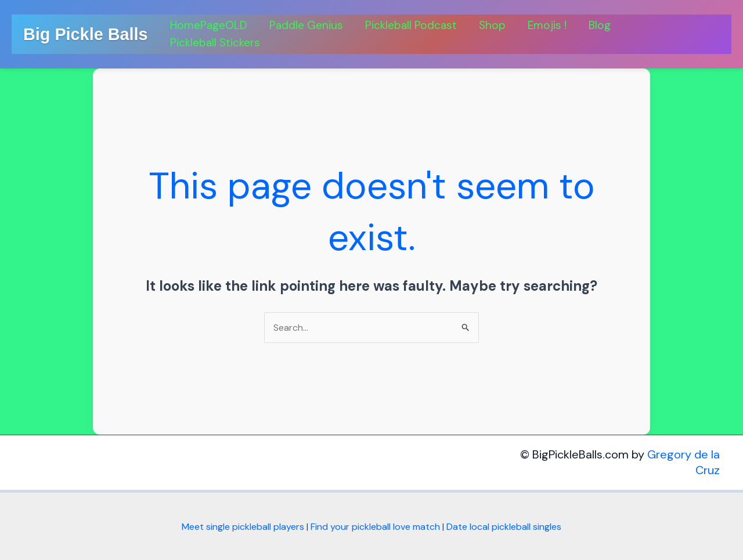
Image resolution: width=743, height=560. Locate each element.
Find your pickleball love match (375, 527)
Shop (492, 25)
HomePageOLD (209, 25)
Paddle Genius (306, 25)
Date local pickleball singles (504, 527)
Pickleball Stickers (215, 43)
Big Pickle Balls (85, 34)
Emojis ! (547, 25)
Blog (600, 25)
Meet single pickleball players (243, 527)
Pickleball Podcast (411, 25)
